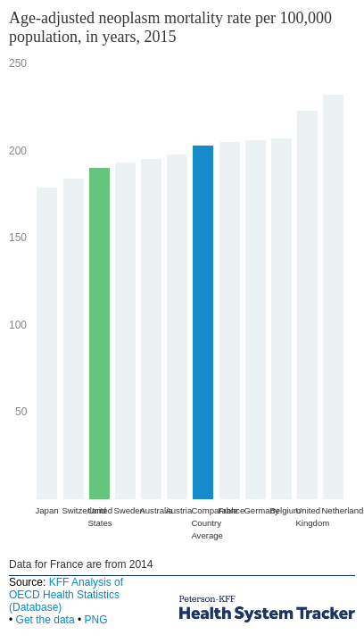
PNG (95, 620)
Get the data (45, 620)
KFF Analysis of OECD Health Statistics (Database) (66, 595)
